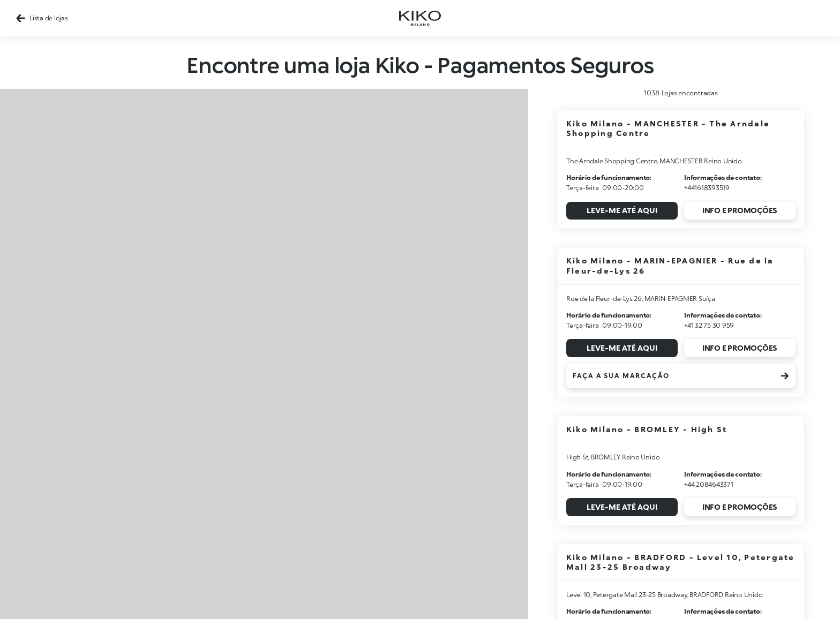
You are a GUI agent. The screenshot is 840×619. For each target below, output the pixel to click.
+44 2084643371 (709, 484)
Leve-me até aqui (622, 210)
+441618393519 (707, 188)
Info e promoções (740, 210)
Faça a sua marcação (681, 376)
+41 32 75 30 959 (709, 325)
